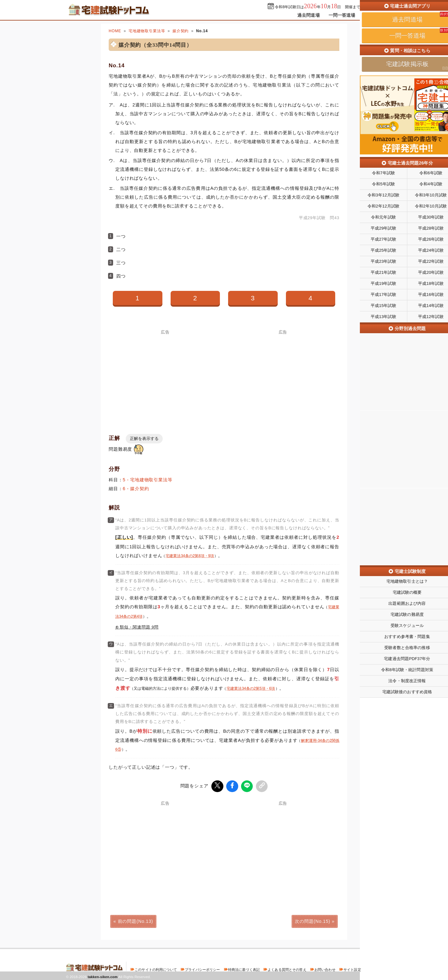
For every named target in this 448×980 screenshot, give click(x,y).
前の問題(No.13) (136, 920)
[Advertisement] (165, 379)
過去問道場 (309, 15)
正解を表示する (144, 439)
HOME (115, 31)
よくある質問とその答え (287, 969)
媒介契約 (181, 31)
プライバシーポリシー (202, 969)
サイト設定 (352, 969)
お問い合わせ (325, 969)
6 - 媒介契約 (136, 489)
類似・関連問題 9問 (139, 627)
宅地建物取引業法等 (147, 31)
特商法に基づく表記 (244, 969)
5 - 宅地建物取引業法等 (148, 480)
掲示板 (371, 15)
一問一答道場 (342, 15)
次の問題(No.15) (312, 920)
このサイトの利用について (156, 969)
